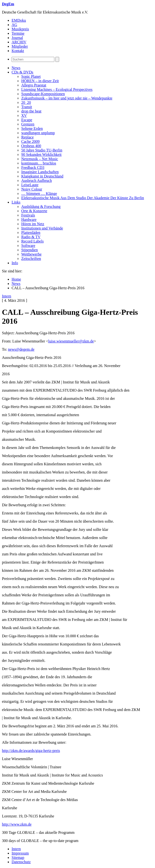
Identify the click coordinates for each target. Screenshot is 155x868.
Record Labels (32, 241)
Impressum (20, 853)
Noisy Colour (32, 189)
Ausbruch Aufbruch (37, 181)
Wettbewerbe (31, 254)
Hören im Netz (33, 224)
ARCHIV (19, 42)
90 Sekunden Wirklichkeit (41, 155)
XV (24, 115)
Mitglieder (20, 46)
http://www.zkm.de (17, 824)
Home (16, 279)
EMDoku (19, 20)
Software (28, 246)
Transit (27, 107)
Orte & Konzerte (34, 211)
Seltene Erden (32, 128)
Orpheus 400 (31, 146)
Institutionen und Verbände (42, 228)
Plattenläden (31, 233)
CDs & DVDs (22, 72)
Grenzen (28, 124)
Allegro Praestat (34, 85)
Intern (7, 296)
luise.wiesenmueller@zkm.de (71, 341)
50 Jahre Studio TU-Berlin (42, 150)
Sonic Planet (31, 76)
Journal (17, 38)
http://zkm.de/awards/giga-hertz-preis (31, 751)
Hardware (29, 220)
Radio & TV (31, 237)
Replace (28, 137)
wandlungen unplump (38, 133)
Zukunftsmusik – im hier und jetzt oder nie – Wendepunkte (67, 98)
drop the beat (31, 111)
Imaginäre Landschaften (40, 172)
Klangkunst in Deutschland (42, 176)
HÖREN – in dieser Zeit (40, 81)
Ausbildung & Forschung (41, 207)
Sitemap (18, 858)
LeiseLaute (30, 185)
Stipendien (29, 250)
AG (14, 25)
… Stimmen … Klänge (39, 194)
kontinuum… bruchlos (39, 163)
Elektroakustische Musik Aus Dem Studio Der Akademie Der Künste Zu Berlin (83, 198)
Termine (18, 33)
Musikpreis (20, 29)
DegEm (8, 4)
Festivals (28, 215)
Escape (27, 120)
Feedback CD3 (33, 168)
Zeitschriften (31, 259)
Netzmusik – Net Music (40, 159)
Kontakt (18, 51)
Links (16, 202)
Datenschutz (21, 862)
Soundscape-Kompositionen (43, 94)
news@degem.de (21, 349)
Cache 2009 (30, 141)
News (16, 68)
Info (15, 263)
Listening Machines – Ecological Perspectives (57, 89)
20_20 (26, 102)
